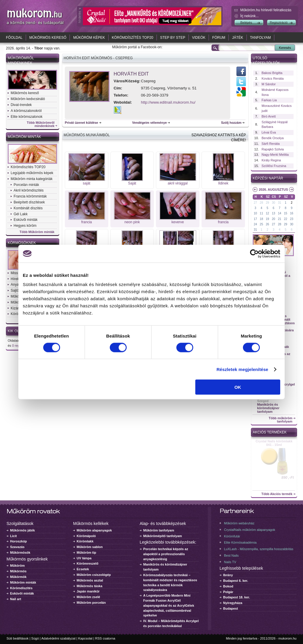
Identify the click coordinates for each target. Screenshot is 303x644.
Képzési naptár (268, 178)
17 (255, 219)
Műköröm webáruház (239, 523)
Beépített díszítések (29, 202)
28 (261, 203)
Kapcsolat (85, 638)
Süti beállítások (18, 638)
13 (274, 213)
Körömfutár (232, 536)
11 (261, 213)
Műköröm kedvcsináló (28, 99)
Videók (199, 38)
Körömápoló (86, 536)
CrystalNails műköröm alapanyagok (250, 530)
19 (267, 219)
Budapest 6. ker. (236, 581)
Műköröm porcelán (91, 603)
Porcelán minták (26, 185)
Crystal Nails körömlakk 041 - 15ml (274, 443)
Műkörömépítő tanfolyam (163, 536)
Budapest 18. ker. (237, 597)
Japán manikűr (88, 591)
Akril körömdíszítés (29, 190)
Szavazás (17, 547)
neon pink (132, 222)
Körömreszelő (87, 563)
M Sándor (269, 84)
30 (274, 203)
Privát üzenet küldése (82, 123)
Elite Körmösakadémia (240, 542)
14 (279, 213)
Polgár (228, 592)
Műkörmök (18, 577)
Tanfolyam (261, 38)
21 (279, 219)
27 (255, 203)
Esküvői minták (26, 220)
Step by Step (173, 38)
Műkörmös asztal (90, 580)
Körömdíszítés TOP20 (133, 38)
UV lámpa (84, 558)
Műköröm (17, 566)
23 (292, 219)
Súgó (35, 638)
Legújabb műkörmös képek (32, 173)
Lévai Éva (269, 132)
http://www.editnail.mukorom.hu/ (168, 102)
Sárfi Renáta (271, 144)
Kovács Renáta (273, 78)
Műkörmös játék (22, 530)
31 (279, 203)
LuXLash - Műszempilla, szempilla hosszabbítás (259, 549)
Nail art (16, 599)
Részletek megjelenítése (242, 369)
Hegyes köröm (25, 226)
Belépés (246, 23)
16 (292, 213)
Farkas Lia (269, 100)
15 (286, 213)
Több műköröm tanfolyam (281, 420)
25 (261, 224)
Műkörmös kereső (48, 38)
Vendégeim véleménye (150, 123)
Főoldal (14, 38)
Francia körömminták (30, 196)
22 (286, 219)
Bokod (228, 586)
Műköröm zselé (88, 597)
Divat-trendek (21, 105)
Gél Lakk (21, 214)
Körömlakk (85, 541)
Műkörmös (18, 571)
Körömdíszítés (21, 588)
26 (267, 224)
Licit (13, 536)
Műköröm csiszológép (94, 575)
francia (86, 222)
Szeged (263, 401)
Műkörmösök (20, 553)
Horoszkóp (18, 541)
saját (87, 183)
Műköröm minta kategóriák (32, 179)
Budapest (231, 608)
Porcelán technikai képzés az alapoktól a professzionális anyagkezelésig (166, 554)
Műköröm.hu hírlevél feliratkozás (266, 10)
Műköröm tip (86, 553)
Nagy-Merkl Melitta (275, 155)
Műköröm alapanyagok (94, 530)
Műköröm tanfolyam (159, 530)
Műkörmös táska (90, 586)
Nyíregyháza (233, 603)
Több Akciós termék (277, 494)
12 (267, 213)
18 (261, 219)
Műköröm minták (24, 137)
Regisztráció (279, 23)
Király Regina (271, 160)
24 (255, 224)
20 (274, 219)
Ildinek (223, 183)
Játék (237, 38)
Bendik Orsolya (273, 138)
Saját (132, 183)
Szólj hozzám (231, 123)
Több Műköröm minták (37, 232)
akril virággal (178, 183)
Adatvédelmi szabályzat (59, 638)
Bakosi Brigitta (272, 73)
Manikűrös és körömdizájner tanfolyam (268, 408)
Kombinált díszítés (28, 208)
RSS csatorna (105, 638)
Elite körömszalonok (26, 117)
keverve (178, 222)
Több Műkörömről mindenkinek (41, 124)
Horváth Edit (131, 74)
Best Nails (231, 555)
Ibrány (228, 575)
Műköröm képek (89, 38)
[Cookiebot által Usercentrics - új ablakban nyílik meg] (254, 253)
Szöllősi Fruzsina (274, 166)
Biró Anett (269, 116)
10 (255, 213)
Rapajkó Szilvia (273, 149)
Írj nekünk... (249, 16)
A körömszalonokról (26, 111)
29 (267, 203)
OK (238, 387)
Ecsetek (83, 569)
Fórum (219, 38)
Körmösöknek (22, 243)
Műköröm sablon (90, 547)
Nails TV (230, 562)
